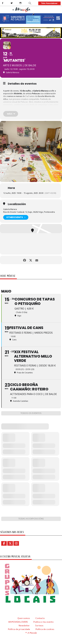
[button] (30, 3)
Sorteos (39, 626)
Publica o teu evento (43, 622)
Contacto (40, 618)
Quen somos (24, 618)
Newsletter (24, 626)
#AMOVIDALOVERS (18, 622)
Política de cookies (45, 629)
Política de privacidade (19, 629)
